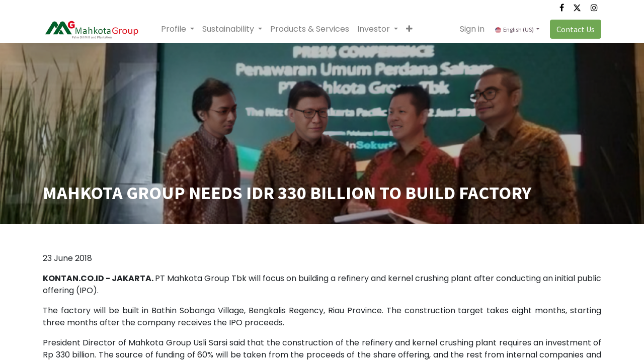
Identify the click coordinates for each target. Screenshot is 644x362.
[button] (409, 29)
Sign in (472, 29)
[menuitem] (310, 29)
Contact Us (576, 29)
